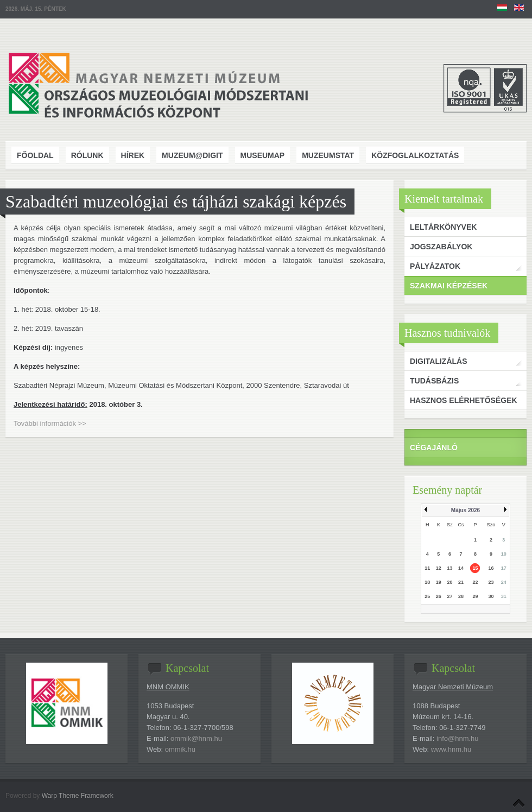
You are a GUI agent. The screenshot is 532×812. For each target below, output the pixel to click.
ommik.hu (180, 749)
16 (491, 568)
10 (504, 554)
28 (461, 596)
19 (439, 582)
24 (504, 582)
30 (491, 596)
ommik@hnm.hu (196, 738)
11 (427, 568)
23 (491, 582)
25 (427, 596)
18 (427, 582)
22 (475, 582)
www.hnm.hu (451, 749)
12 (439, 568)
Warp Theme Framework (78, 796)
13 (449, 568)
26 (439, 596)
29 (475, 596)
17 (504, 568)
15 (475, 568)
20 (449, 582)
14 (461, 568)
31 (504, 596)
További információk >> (50, 423)
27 (449, 596)
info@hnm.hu (458, 738)
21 (461, 582)
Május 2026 (465, 510)
